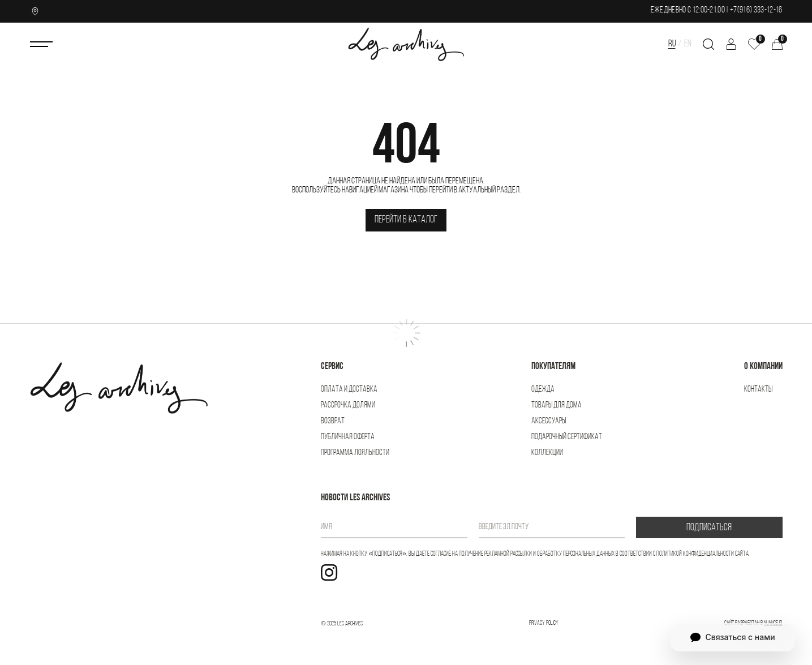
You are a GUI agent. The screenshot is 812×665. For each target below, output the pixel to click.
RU (672, 44)
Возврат (333, 421)
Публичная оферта (348, 437)
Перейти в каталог (406, 220)
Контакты (758, 390)
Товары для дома (557, 406)
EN (688, 44)
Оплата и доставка (349, 390)
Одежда (543, 390)
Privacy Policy (544, 623)
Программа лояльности (355, 453)
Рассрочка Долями (348, 406)
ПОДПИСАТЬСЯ (709, 528)
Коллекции (547, 453)
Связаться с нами (732, 637)
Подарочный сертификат (567, 437)
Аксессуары (549, 421)
